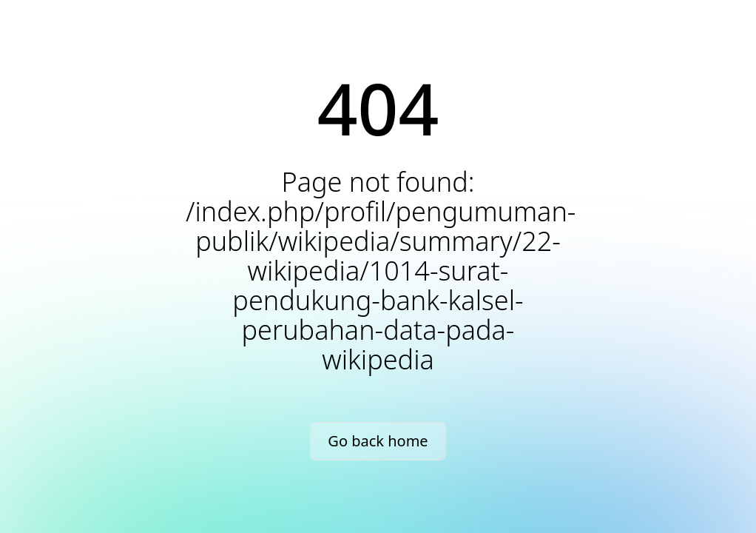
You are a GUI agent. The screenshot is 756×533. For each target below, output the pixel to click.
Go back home (378, 441)
